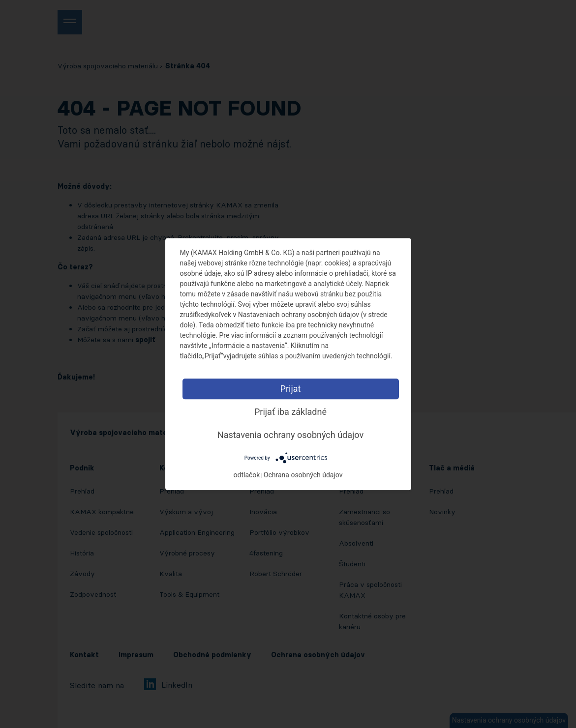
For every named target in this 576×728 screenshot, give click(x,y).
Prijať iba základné (290, 412)
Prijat (291, 389)
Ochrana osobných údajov (303, 475)
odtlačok (247, 475)
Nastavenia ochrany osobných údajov (290, 435)
